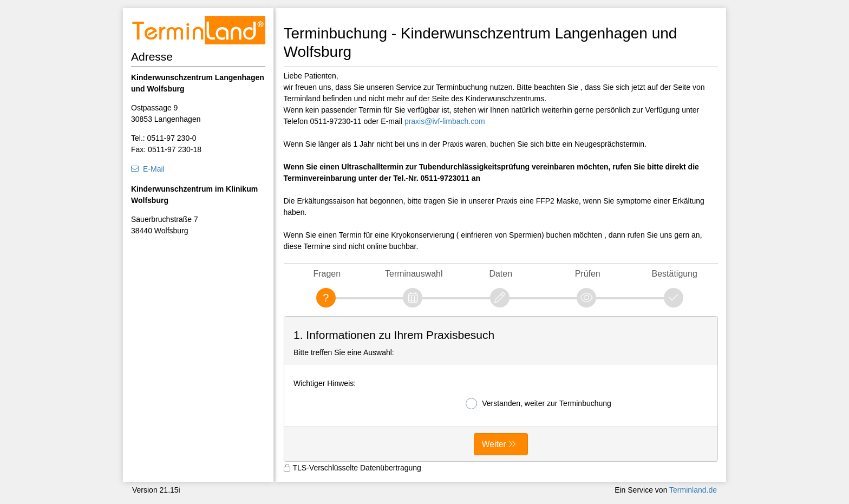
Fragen (327, 274)
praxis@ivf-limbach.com (445, 121)
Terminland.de (693, 490)
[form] (501, 389)
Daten (501, 274)
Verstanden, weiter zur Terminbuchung (538, 404)
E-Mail (154, 169)
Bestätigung (675, 274)
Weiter (494, 444)
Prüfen (588, 274)
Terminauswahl (414, 274)
